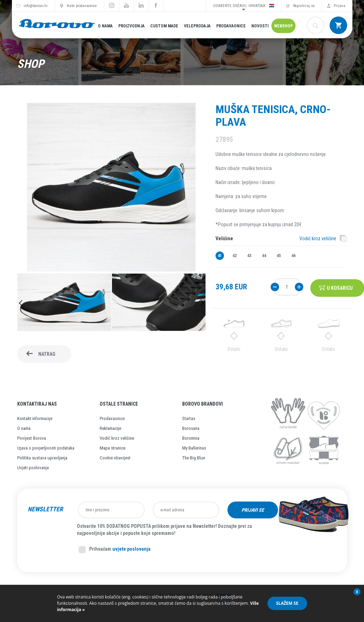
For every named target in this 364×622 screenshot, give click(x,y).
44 (264, 256)
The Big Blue (194, 458)
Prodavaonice (231, 26)
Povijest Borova (32, 438)
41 (220, 256)
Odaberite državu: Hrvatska (244, 6)
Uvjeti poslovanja (33, 468)
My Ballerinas (194, 448)
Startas (189, 418)
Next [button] (202, 303)
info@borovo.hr (36, 6)
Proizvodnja (131, 26)
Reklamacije (110, 428)
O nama (105, 26)
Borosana (191, 428)
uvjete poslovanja (131, 549)
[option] (64, 303)
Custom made (164, 26)
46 (293, 256)
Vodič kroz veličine (318, 238)
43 (249, 256)
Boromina (191, 438)
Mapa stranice (112, 448)
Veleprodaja (197, 26)
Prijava (340, 6)
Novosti (260, 26)
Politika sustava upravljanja (42, 458)
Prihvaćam (115, 550)
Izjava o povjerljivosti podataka (46, 448)
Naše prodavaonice (82, 6)
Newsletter (45, 509)
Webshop (283, 26)
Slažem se (287, 603)
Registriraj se (304, 6)
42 (234, 256)
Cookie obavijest (115, 458)
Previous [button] (21, 303)
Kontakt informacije (35, 418)
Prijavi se (253, 510)
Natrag (47, 354)
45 (279, 256)
